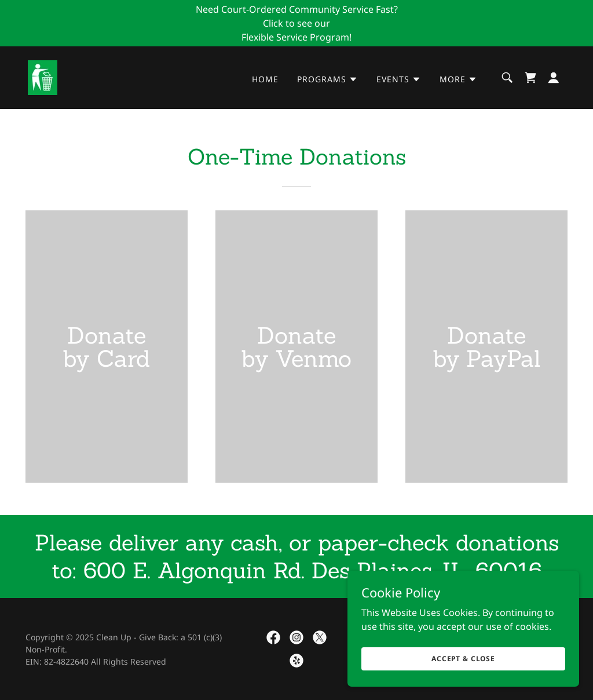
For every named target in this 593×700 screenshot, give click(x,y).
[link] (43, 76)
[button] (327, 79)
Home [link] (265, 79)
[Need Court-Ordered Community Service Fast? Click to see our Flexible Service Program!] (296, 23)
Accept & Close (463, 659)
